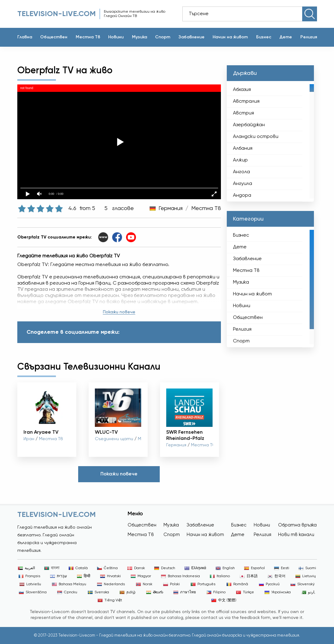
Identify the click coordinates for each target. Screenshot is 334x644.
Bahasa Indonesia (180, 576)
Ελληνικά (195, 568)
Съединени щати (114, 439)
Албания (243, 148)
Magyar (141, 576)
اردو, (308, 592)
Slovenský (302, 584)
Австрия (243, 113)
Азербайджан (249, 125)
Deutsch (165, 568)
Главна (25, 37)
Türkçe (245, 592)
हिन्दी (84, 576)
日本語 (249, 576)
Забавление (192, 37)
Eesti (282, 568)
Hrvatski (110, 576)
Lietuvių (306, 576)
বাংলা (52, 568)
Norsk (144, 584)
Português (203, 584)
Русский (269, 584)
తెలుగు (155, 592)
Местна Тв (88, 37)
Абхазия (242, 90)
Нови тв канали (296, 535)
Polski (171, 584)
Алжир (240, 160)
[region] (270, 141)
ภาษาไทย (185, 592)
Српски (67, 592)
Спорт (163, 37)
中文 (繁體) (224, 600)
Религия (309, 37)
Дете (286, 37)
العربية (26, 568)
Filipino (216, 592)
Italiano (220, 576)
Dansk (136, 568)
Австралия (246, 101)
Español (254, 568)
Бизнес (264, 37)
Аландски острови (256, 137)
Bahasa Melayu (69, 584)
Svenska (98, 592)
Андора (242, 195)
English (225, 568)
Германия (171, 208)
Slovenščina (33, 592)
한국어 (277, 576)
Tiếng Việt (110, 600)
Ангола (241, 172)
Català (78, 568)
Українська (278, 592)
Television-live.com (57, 14)
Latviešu (30, 584)
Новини (116, 37)
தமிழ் (128, 592)
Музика (140, 37)
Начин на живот (230, 37)
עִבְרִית (59, 576)
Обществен (54, 37)
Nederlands (111, 584)
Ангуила (243, 184)
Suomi (307, 568)
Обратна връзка (297, 525)
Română (237, 584)
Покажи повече (119, 312)
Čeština (107, 568)
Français (29, 576)
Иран (29, 439)
